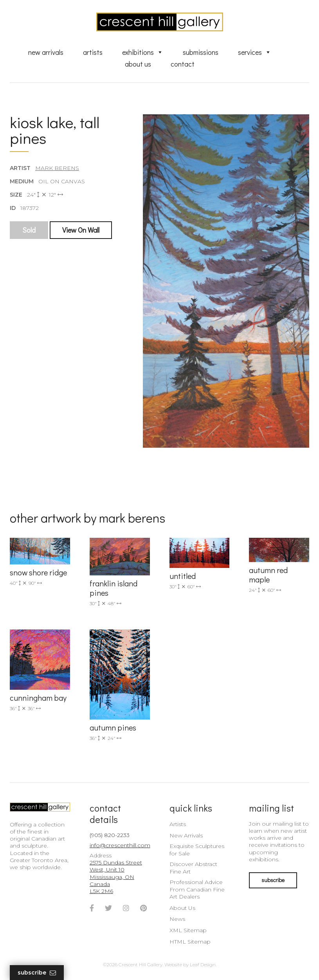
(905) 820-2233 (110, 835)
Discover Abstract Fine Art (193, 868)
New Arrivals (46, 52)
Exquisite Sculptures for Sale (197, 850)
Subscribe (37, 973)
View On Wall (81, 230)
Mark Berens (57, 168)
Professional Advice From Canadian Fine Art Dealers (197, 889)
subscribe (273, 880)
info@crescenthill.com (120, 845)
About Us (138, 64)
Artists (93, 52)
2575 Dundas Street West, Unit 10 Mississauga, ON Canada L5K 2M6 (116, 877)
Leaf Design (203, 965)
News (177, 919)
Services (255, 52)
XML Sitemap (188, 930)
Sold (29, 230)
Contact (183, 64)
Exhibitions (143, 52)
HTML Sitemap (190, 942)
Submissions (201, 52)
